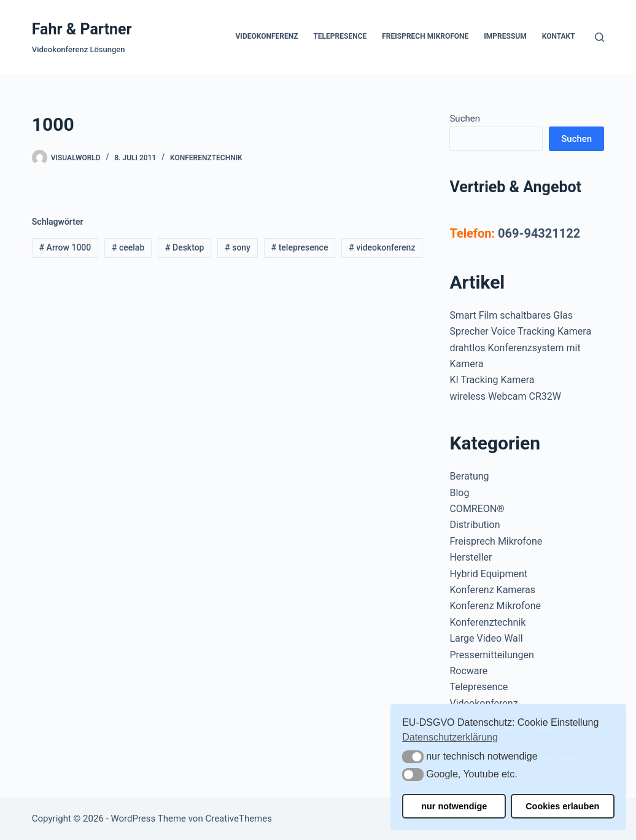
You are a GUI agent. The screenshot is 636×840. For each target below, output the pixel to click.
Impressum (505, 36)
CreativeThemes (238, 819)
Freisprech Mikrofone (425, 36)
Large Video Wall (486, 638)
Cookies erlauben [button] (562, 806)
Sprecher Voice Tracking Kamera (520, 331)
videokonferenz (382, 247)
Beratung (469, 476)
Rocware (468, 671)
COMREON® (477, 509)
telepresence (300, 247)
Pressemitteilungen (491, 655)
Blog (459, 493)
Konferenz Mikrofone (495, 606)
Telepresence (340, 36)
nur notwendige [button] (454, 806)
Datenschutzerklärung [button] (450, 737)
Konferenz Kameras (492, 590)
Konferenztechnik (206, 158)
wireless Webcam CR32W (505, 396)
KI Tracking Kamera (492, 380)
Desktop (184, 247)
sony (238, 247)
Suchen (465, 119)
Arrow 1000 (65, 247)
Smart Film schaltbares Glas (511, 315)
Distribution (475, 525)
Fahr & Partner (82, 29)
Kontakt (559, 36)
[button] (413, 757)
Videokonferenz (267, 36)
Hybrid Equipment (488, 574)
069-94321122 (539, 233)
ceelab (128, 247)
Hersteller (471, 557)
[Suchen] (599, 37)
